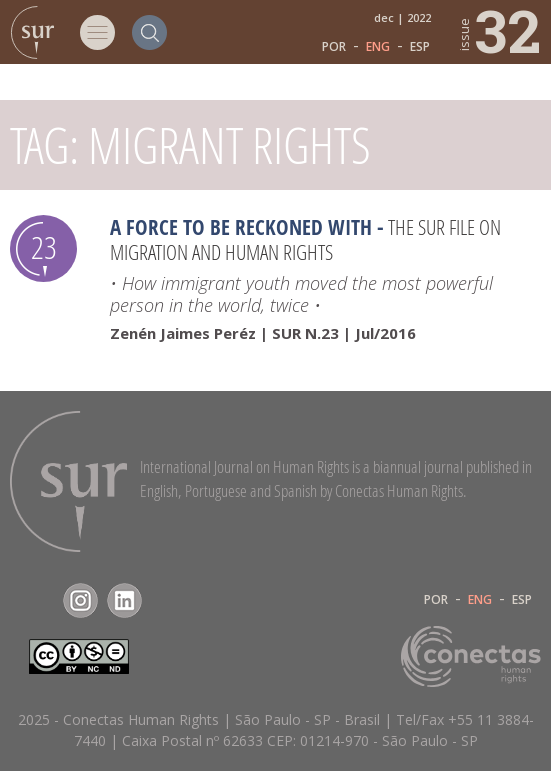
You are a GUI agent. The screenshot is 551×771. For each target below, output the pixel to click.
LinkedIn (124, 600)
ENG (378, 47)
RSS (168, 600)
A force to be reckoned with (241, 227)
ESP (420, 47)
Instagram (80, 600)
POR (334, 47)
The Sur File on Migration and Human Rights (305, 239)
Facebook (36, 600)
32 (498, 30)
